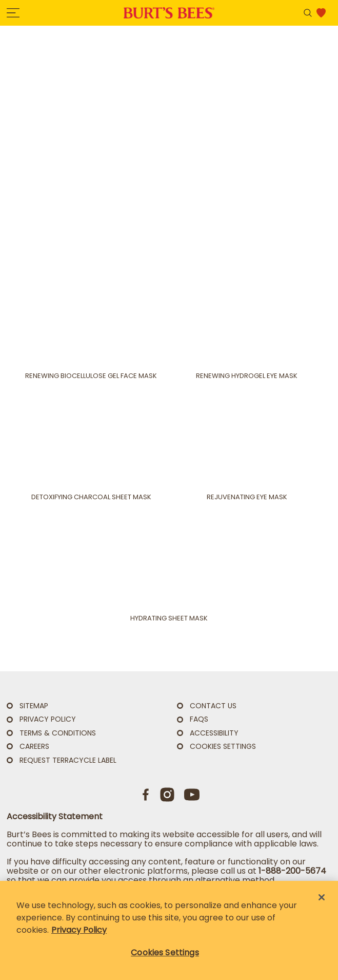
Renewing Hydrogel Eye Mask (247, 376)
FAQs (199, 719)
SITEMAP (34, 706)
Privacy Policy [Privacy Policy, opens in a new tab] (79, 930)
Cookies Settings (223, 747)
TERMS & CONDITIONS (58, 733)
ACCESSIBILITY (214, 733)
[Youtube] (192, 795)
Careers (34, 746)
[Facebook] (146, 795)
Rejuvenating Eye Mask (247, 497)
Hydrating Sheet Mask (169, 618)
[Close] (322, 897)
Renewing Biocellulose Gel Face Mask (91, 376)
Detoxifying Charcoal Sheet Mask (91, 497)
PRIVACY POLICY (48, 719)
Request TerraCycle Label (68, 760)
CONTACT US (213, 706)
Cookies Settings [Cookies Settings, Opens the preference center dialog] (165, 953)
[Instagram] (167, 795)
